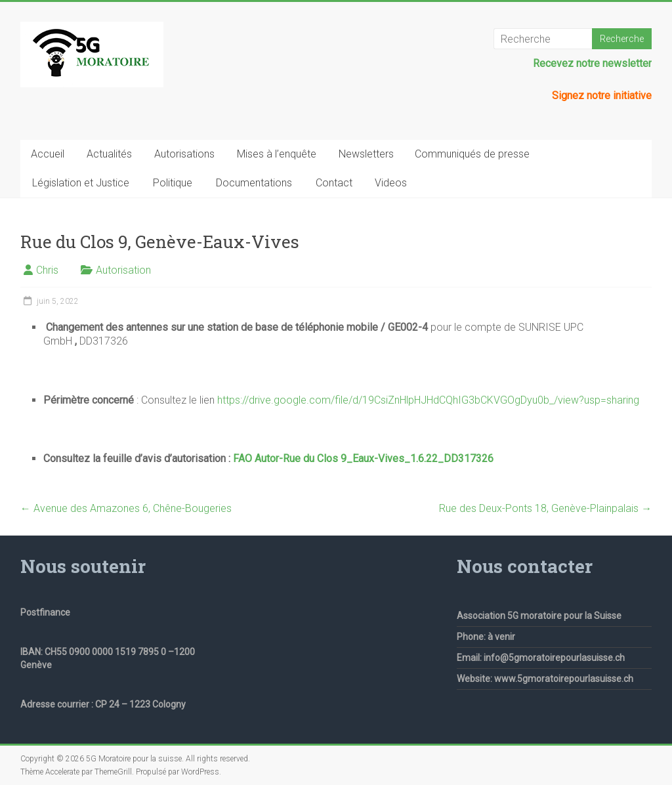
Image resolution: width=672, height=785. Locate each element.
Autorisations (184, 154)
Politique (173, 183)
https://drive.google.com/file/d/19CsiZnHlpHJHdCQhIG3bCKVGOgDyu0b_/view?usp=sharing (428, 400)
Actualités (109, 154)
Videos (391, 183)
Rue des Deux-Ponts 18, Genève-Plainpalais (545, 508)
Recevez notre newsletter (592, 63)
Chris (47, 270)
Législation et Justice (81, 183)
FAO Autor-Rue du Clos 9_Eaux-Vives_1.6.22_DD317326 (363, 458)
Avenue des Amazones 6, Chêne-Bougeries (126, 508)
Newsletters (366, 154)
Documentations (254, 183)
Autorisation (123, 270)
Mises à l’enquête (277, 154)
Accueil (48, 154)
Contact (334, 183)
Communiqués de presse (472, 154)
